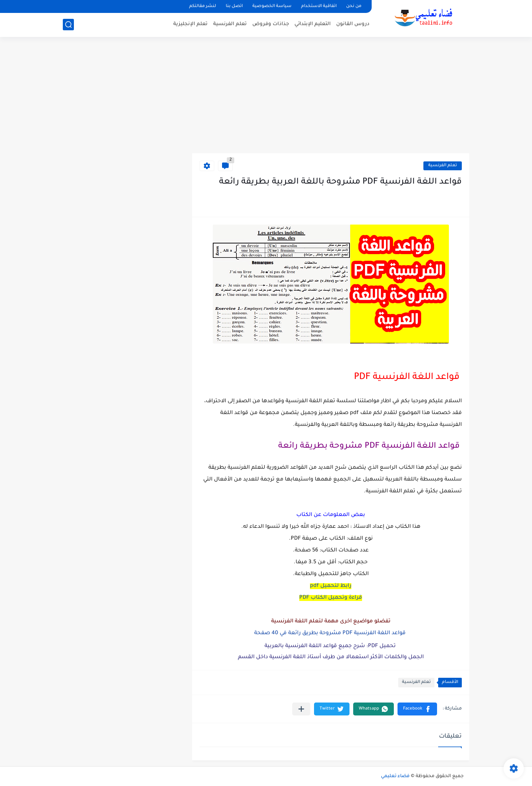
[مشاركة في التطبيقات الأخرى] (301, 709)
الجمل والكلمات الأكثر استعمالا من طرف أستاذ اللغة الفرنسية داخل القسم (331, 657)
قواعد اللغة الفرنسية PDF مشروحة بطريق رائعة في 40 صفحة (331, 633)
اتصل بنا (234, 6)
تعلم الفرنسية (230, 24)
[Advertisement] (266, 96)
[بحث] (68, 25)
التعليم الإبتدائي (313, 24)
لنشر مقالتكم (203, 6)
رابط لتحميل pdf (331, 586)
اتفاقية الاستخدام (319, 6)
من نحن (354, 6)
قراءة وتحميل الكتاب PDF (331, 598)
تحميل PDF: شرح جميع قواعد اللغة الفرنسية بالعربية (331, 646)
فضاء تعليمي (395, 776)
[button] (417, 709)
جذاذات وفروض (271, 24)
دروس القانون (353, 24)
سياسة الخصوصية (272, 6)
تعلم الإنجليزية (190, 24)
